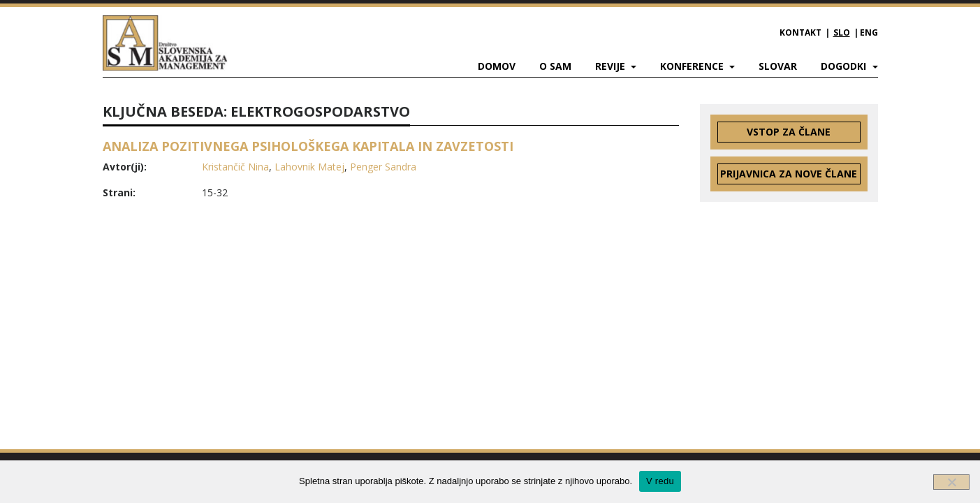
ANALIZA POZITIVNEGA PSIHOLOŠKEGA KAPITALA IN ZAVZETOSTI (308, 146)
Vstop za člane (789, 132)
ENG (869, 32)
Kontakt (800, 32)
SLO (842, 32)
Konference (693, 66)
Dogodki (845, 66)
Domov (497, 66)
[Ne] (951, 482)
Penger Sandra (383, 167)
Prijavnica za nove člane (789, 174)
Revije (612, 66)
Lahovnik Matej (309, 167)
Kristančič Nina (235, 167)
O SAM (555, 66)
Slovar (778, 66)
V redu (660, 481)
